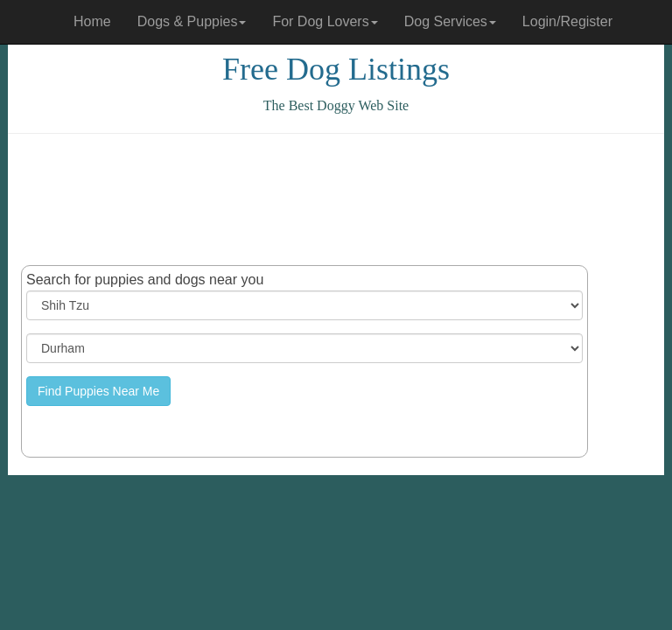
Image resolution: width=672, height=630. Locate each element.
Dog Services (450, 21)
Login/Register (567, 21)
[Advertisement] (339, 199)
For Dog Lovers (325, 21)
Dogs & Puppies (192, 21)
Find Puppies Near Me (98, 391)
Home (92, 21)
